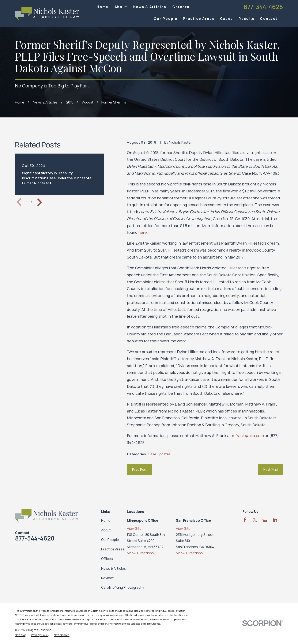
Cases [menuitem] (227, 19)
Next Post (271, 469)
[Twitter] (255, 520)
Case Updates (159, 454)
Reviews (108, 578)
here (143, 232)
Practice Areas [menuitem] (199, 19)
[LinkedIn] (275, 520)
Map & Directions (140, 553)
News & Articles (150, 7)
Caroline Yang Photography (123, 587)
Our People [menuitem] (166, 19)
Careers (181, 7)
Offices (107, 559)
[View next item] (40, 202)
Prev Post (139, 469)
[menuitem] (21, 635)
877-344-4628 (263, 7)
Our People (110, 540)
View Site (134, 528)
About (121, 7)
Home (103, 7)
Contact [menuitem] (269, 19)
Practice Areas (113, 549)
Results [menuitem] (246, 19)
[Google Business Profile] (265, 520)
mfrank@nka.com (248, 436)
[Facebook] (245, 520)
